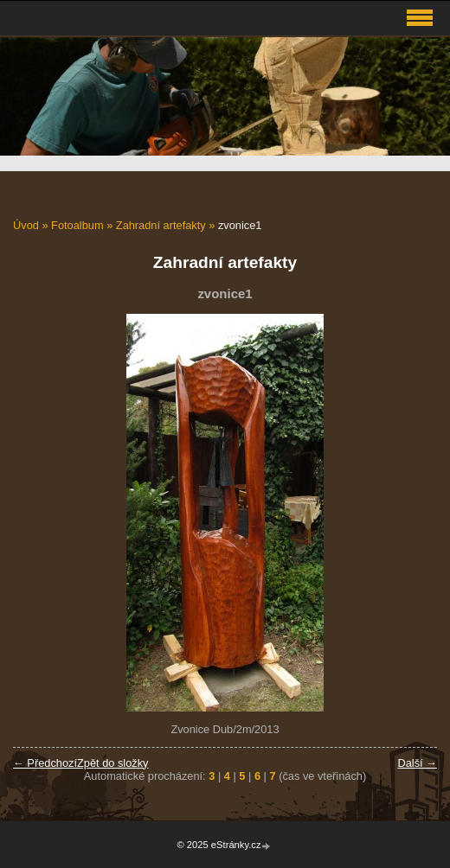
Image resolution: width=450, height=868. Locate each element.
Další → (417, 763)
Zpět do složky (113, 763)
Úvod (26, 225)
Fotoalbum (77, 225)
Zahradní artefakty (161, 225)
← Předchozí (45, 763)
